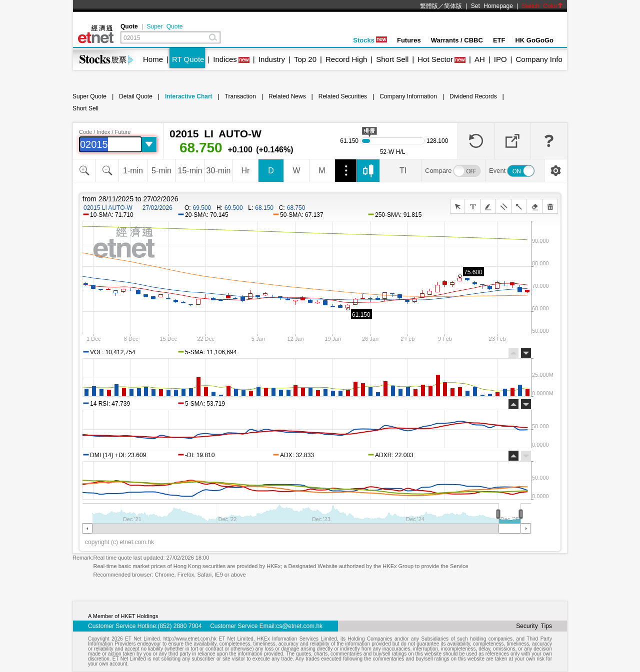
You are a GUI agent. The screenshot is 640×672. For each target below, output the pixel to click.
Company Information (408, 96)
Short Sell (392, 59)
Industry (272, 59)
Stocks (370, 40)
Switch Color (542, 6)
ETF (499, 40)
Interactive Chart (189, 96)
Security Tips (534, 626)
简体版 (453, 6)
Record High (346, 59)
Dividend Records (473, 96)
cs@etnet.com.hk (299, 626)
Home (153, 59)
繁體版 (429, 6)
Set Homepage (492, 6)
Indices (225, 59)
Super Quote (164, 26)
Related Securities (343, 96)
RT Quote (188, 59)
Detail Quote (136, 96)
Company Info (539, 59)
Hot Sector (435, 59)
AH (480, 59)
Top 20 (305, 59)
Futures (409, 40)
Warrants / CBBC (457, 40)
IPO (500, 59)
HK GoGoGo (534, 40)
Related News (287, 96)
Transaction (240, 96)
